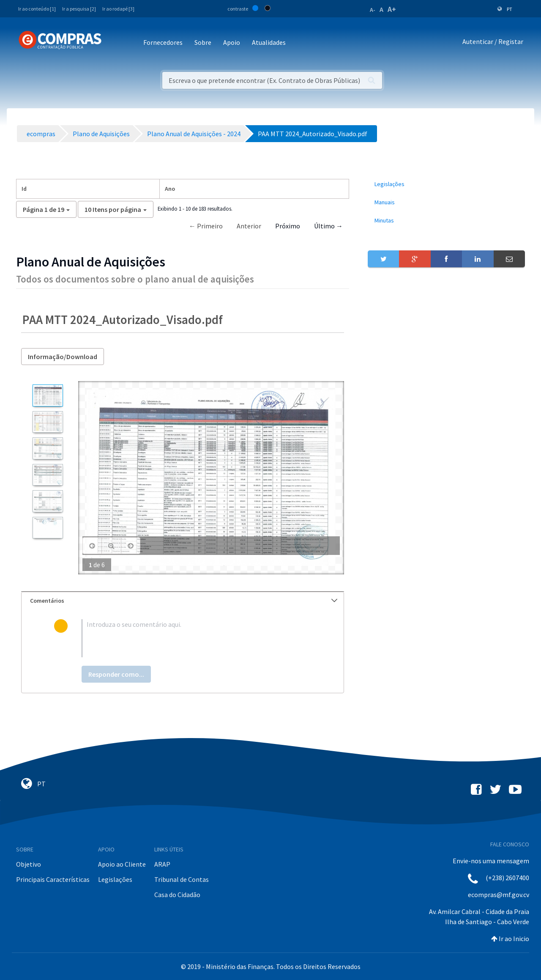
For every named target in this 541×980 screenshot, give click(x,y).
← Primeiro (206, 226)
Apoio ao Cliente (122, 864)
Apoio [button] (232, 42)
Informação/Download (63, 357)
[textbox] (196, 638)
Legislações (115, 879)
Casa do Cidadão (177, 895)
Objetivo (29, 864)
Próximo (288, 226)
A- (373, 10)
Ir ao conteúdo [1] (37, 9)
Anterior (249, 226)
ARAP (162, 864)
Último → (328, 226)
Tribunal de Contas (182, 879)
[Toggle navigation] (113, 43)
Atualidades (269, 42)
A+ (392, 9)
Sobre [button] (203, 42)
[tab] (183, 601)
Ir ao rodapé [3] (118, 9)
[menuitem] (446, 184)
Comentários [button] (184, 601)
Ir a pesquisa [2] (79, 9)
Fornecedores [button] (163, 42)
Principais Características (53, 879)
